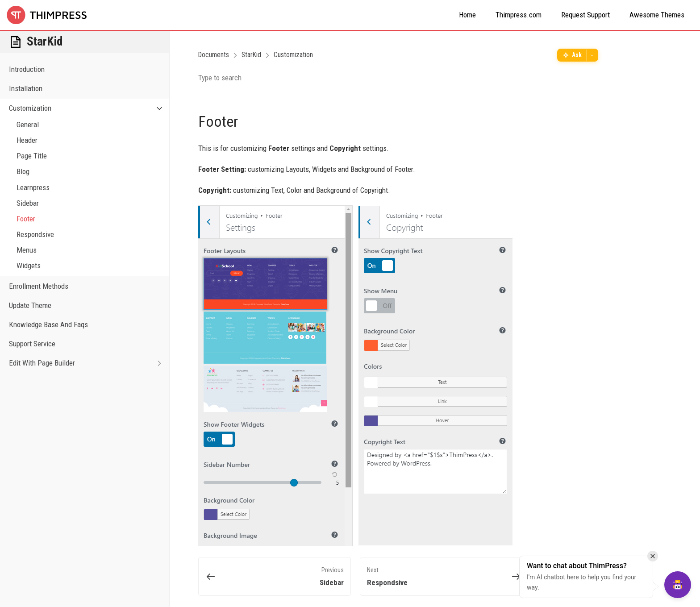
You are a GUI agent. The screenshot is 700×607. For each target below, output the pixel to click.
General (28, 125)
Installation (26, 88)
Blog (23, 171)
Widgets (29, 266)
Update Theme (30, 305)
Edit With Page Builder (89, 363)
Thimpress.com (519, 15)
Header (27, 140)
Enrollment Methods (39, 286)
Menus (27, 250)
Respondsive (35, 234)
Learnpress (33, 187)
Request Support (585, 15)
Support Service (32, 344)
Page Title (32, 156)
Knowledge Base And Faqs (48, 324)
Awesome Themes (657, 15)
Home (467, 15)
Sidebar (28, 203)
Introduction (27, 69)
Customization (89, 108)
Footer (26, 219)
